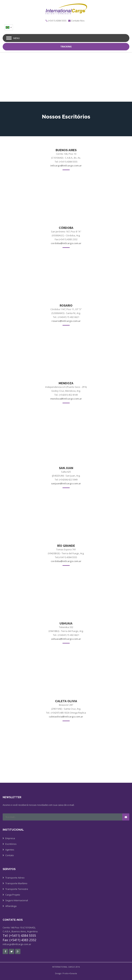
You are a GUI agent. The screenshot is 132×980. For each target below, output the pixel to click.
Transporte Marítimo (16, 883)
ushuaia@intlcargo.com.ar (66, 639)
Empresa (10, 838)
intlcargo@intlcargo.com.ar (66, 166)
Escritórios (11, 844)
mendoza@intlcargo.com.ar (66, 399)
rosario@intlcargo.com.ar (66, 321)
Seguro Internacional (17, 900)
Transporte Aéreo (15, 878)
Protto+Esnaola (70, 973)
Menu (17, 38)
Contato (10, 855)
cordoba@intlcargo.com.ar (66, 243)
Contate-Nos (78, 21)
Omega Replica (78, 713)
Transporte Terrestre (17, 889)
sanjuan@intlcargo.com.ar (66, 483)
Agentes (10, 850)
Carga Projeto (13, 895)
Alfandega (11, 906)
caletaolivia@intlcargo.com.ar (66, 717)
